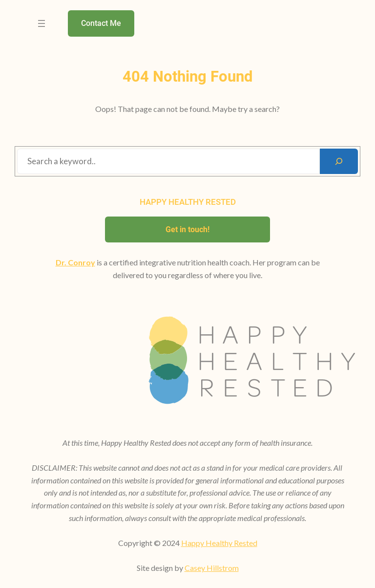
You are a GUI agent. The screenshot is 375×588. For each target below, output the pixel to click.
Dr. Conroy (75, 262)
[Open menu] (42, 23)
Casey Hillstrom (212, 568)
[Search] (339, 161)
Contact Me (101, 23)
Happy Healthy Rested (219, 543)
